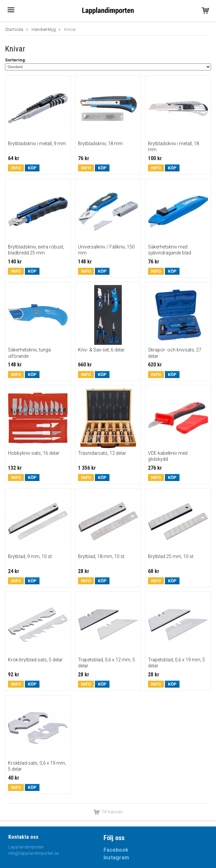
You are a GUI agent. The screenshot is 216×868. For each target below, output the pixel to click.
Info (16, 168)
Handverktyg (44, 29)
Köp (32, 168)
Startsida (14, 29)
